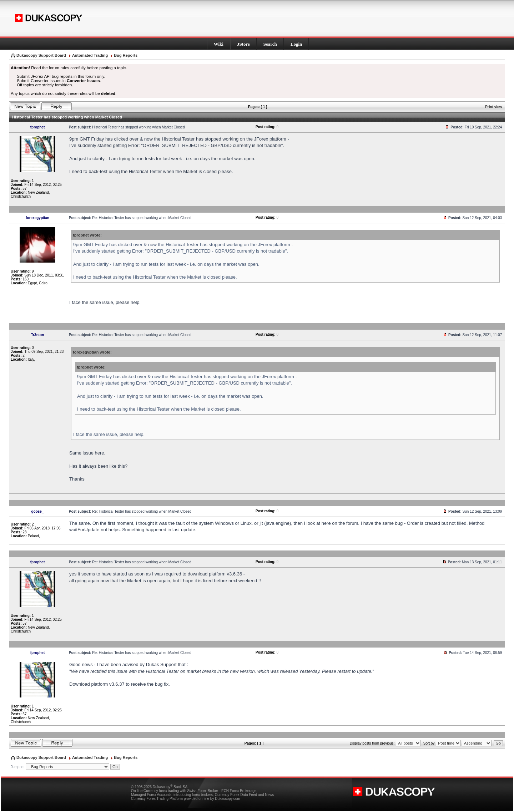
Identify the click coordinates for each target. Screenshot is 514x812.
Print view (493, 107)
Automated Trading (90, 55)
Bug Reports (126, 55)
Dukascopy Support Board (41, 55)
